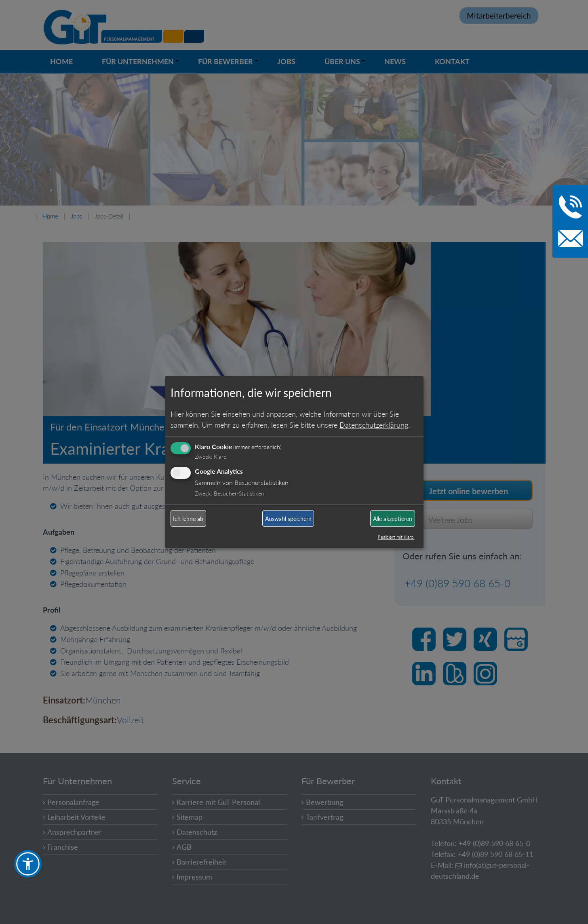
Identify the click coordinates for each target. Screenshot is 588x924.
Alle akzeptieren (393, 519)
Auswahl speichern (288, 519)
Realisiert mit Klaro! (396, 537)
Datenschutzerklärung (374, 424)
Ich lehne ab (188, 519)
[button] (28, 864)
